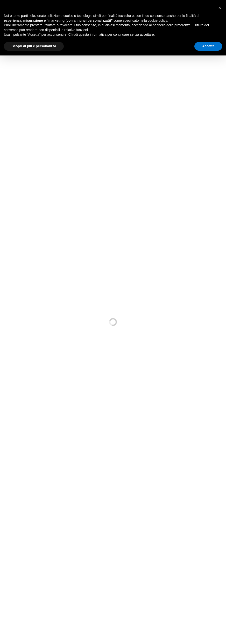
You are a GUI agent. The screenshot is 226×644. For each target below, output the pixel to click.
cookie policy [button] (157, 21)
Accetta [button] (208, 46)
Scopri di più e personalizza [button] (34, 46)
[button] (220, 8)
